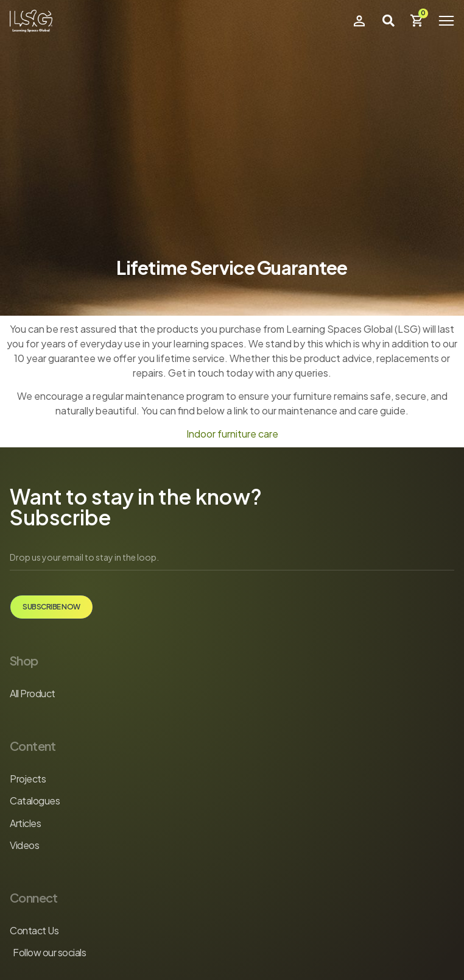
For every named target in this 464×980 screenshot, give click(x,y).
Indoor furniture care (232, 434)
